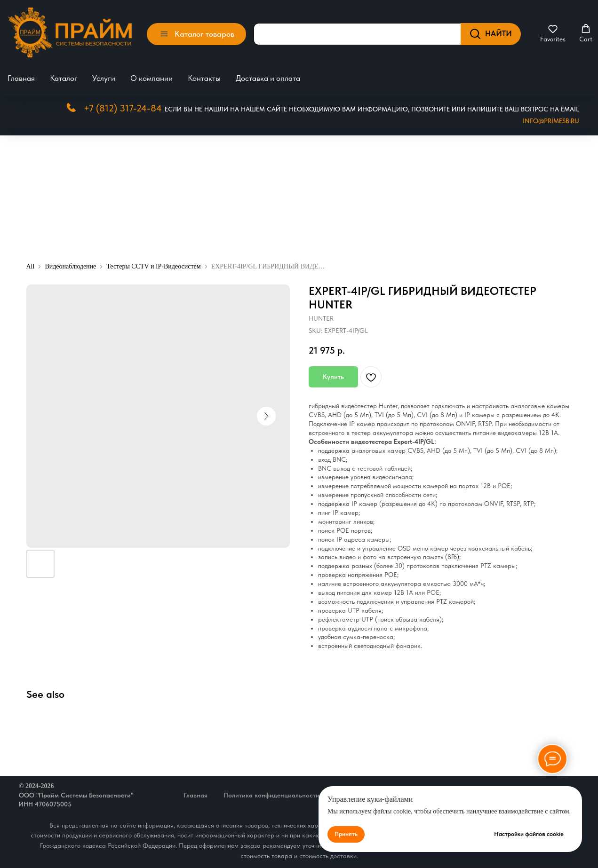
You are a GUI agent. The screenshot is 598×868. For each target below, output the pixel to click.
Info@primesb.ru (551, 121)
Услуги (104, 78)
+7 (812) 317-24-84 (123, 108)
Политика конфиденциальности (271, 795)
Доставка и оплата (268, 78)
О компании (151, 78)
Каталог (64, 78)
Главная (21, 78)
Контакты (204, 78)
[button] (553, 33)
